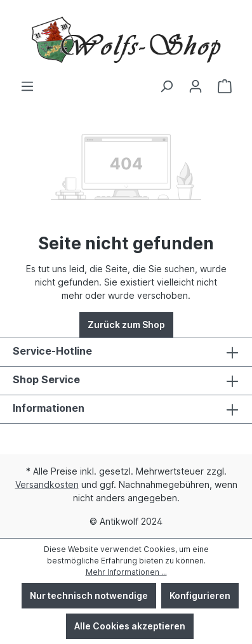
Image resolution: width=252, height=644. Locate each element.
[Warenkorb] (225, 86)
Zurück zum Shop (126, 325)
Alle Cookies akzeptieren (130, 626)
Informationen (49, 408)
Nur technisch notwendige (89, 595)
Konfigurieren (200, 595)
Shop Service (46, 379)
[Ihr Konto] (196, 86)
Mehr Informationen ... (126, 572)
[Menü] (27, 86)
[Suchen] (166, 86)
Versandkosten (47, 484)
